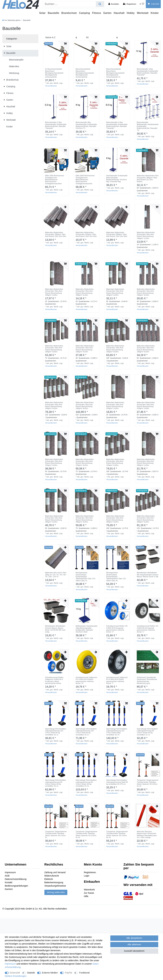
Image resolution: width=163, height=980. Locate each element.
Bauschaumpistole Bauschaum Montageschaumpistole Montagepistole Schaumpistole (85, 73)
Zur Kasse (89, 893)
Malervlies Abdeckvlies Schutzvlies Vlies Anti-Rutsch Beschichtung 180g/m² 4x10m (85, 349)
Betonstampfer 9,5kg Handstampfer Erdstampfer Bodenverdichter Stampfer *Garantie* (117, 125)
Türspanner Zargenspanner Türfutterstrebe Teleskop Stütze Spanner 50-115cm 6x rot (117, 834)
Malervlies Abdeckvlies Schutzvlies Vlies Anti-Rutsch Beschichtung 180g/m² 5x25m (54, 405)
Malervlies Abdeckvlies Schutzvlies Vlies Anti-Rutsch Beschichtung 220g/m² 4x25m (115, 462)
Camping (84, 13)
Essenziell (15, 973)
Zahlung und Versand (55, 872)
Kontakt (9, 882)
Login (87, 876)
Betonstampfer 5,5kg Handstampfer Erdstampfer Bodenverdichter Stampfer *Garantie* (56, 125)
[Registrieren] (129, 4)
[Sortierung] (61, 37)
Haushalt (119, 13)
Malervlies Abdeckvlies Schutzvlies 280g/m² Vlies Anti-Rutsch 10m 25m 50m (117, 234)
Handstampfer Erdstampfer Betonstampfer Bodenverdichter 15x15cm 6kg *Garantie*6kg (117, 179)
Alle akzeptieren (134, 938)
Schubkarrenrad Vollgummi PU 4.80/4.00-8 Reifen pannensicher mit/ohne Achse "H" (86, 680)
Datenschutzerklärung (16, 879)
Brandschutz (69, 13)
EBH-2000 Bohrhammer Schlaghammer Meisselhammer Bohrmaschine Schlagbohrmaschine (85, 179)
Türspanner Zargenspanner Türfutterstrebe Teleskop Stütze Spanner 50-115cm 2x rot (148, 783)
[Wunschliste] (142, 4)
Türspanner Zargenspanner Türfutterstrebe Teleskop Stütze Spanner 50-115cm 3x (56, 834)
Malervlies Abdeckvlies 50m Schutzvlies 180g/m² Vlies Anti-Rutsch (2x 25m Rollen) (148, 179)
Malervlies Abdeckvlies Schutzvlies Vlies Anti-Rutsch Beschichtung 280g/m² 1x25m (146, 462)
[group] (56, 53)
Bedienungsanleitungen (16, 886)
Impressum (10, 872)
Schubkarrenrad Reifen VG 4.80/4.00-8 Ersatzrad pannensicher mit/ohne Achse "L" (147, 629)
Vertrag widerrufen (56, 892)
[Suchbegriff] (69, 4)
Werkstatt (143, 13)
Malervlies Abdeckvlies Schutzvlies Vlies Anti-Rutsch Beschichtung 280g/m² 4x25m (115, 519)
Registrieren (90, 872)
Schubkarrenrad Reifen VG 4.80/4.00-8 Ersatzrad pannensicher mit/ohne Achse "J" (117, 629)
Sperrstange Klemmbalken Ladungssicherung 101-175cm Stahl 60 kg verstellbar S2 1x (56, 732)
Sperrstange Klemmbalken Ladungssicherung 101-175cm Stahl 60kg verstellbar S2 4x (117, 732)
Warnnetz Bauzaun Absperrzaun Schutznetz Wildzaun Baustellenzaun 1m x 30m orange (147, 834)
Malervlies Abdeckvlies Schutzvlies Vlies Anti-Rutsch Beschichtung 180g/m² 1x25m (54, 292)
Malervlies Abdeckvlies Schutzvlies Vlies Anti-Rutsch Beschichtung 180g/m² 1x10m (146, 235)
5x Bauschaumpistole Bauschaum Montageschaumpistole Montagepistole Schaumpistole (54, 73)
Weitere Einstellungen (16, 976)
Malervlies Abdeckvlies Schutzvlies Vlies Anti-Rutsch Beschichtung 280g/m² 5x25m (146, 519)
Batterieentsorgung (54, 882)
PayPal (68, 973)
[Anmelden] (114, 4)
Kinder (155, 13)
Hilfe (86, 896)
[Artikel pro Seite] (102, 37)
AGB (7, 876)
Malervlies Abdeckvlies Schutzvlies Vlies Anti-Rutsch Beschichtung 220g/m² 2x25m (54, 462)
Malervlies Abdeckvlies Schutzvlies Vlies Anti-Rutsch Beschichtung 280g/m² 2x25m (54, 519)
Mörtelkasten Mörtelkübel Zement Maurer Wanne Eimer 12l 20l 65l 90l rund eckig (55, 629)
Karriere (9, 889)
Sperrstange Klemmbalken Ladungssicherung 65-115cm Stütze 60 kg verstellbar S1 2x (56, 783)
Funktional (84, 973)
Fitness (97, 13)
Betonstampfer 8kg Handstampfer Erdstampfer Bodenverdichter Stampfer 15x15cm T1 (86, 125)
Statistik (31, 973)
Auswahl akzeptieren (134, 951)
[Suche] (100, 4)
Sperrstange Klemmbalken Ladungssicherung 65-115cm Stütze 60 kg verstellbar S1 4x (86, 783)
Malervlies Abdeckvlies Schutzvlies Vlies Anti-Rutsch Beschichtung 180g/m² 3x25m (54, 349)
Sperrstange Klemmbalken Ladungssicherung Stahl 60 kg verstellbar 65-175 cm (117, 782)
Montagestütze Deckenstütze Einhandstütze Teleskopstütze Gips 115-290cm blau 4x (116, 577)
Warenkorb (89, 890)
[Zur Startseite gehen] (11, 20)
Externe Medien (50, 973)
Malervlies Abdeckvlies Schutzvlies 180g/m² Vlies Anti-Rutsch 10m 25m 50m (56, 234)
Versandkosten (51, 86)
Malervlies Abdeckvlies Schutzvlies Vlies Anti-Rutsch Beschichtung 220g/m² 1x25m (115, 405)
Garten (107, 13)
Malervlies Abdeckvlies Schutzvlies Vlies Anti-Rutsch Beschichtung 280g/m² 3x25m (85, 519)
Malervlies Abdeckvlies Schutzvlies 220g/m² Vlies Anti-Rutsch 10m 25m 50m (86, 234)
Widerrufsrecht (52, 876)
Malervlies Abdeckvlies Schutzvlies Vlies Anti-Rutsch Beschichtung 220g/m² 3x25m (85, 462)
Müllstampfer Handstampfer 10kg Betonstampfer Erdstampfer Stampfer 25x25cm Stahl (87, 629)
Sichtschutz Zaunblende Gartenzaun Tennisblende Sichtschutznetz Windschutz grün (147, 680)
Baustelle (53, 13)
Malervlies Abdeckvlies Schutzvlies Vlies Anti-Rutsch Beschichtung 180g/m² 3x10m (146, 292)
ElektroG (49, 879)
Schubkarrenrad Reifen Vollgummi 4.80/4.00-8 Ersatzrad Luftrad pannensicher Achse (54, 680)
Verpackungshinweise (55, 886)
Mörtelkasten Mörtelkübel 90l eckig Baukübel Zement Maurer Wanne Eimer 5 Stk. (148, 575)
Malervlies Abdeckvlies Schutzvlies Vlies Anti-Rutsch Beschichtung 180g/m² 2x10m (85, 292)
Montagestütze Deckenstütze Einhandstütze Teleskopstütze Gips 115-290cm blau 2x (86, 577)
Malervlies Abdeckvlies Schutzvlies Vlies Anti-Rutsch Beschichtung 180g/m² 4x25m (115, 349)
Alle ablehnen (134, 944)
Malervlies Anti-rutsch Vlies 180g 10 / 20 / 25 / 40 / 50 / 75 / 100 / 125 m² (56, 575)
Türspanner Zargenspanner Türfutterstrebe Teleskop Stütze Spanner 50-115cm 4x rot (86, 834)
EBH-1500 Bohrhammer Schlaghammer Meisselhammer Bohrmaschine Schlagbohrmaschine (55, 179)
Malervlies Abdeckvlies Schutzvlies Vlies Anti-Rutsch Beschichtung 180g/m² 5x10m (146, 349)
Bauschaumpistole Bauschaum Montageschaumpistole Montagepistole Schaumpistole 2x (115, 73)
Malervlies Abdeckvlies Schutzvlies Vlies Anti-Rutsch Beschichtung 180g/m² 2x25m (115, 292)
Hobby (131, 13)
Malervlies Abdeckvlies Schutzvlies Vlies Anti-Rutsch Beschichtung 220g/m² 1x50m (146, 405)
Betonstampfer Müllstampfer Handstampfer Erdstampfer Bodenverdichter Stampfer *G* (148, 126)
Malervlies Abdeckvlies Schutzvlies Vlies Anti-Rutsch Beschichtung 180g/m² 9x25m (85, 405)
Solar (42, 13)
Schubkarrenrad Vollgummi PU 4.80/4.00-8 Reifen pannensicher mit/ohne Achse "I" (117, 680)
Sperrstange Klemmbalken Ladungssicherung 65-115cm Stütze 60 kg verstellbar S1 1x (147, 732)
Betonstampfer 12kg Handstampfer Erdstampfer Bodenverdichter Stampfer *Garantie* (147, 72)
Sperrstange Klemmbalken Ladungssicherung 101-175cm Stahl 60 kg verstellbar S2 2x (86, 732)
